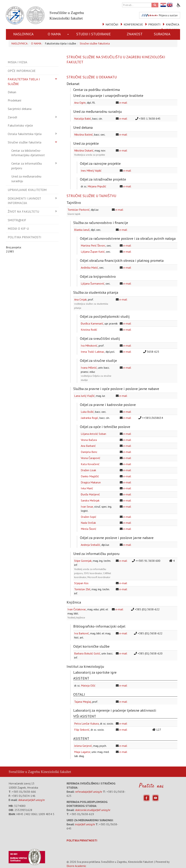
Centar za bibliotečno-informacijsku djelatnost (28, 153)
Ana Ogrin (80, 103)
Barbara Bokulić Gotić (87, 653)
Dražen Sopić (89, 517)
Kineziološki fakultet (56, 772)
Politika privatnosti (24, 237)
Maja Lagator (82, 752)
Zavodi (12, 117)
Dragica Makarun (91, 482)
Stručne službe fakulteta (95, 43)
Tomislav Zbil (82, 589)
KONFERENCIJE (133, 24)
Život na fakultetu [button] (23, 211)
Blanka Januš (82, 230)
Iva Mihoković (89, 346)
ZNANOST (135, 34)
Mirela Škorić (89, 529)
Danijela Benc (89, 452)
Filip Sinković (82, 730)
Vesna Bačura (89, 440)
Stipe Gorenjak (83, 561)
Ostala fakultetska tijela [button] (25, 134)
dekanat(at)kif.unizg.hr (32, 800)
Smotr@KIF (17, 220)
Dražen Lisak (88, 470)
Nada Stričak (88, 523)
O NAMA (54, 34)
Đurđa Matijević (90, 494)
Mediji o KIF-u (18, 229)
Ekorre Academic (76, 866)
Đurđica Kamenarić (92, 323)
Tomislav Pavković (79, 210)
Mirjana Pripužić (97, 186)
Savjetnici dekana (20, 109)
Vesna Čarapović (90, 458)
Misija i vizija (18, 62)
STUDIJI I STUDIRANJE (94, 34)
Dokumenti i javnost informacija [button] (24, 201)
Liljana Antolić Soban (93, 434)
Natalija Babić (83, 119)
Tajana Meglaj (83, 702)
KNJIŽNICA (173, 24)
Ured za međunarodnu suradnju (26, 179)
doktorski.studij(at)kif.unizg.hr (93, 810)
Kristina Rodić (89, 330)
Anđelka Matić (89, 268)
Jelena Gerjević (83, 746)
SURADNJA (162, 34)
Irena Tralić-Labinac (93, 352)
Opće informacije (22, 71)
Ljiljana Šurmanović (93, 283)
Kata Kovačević (90, 464)
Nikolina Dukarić (84, 150)
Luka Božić (87, 412)
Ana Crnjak (80, 299)
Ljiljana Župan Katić (93, 252)
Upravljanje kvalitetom (27, 190)
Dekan (12, 92)
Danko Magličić (90, 476)
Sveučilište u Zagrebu (24, 772)
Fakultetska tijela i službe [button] (24, 81)
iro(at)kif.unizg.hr (85, 824)
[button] (68, 34)
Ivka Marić (87, 488)
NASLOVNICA (23, 34)
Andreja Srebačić (90, 545)
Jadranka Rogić (89, 418)
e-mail (123, 103)
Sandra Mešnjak (90, 500)
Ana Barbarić (88, 446)
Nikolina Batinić (83, 134)
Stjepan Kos (81, 583)
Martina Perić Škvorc (93, 245)
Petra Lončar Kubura (86, 723)
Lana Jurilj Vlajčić (84, 396)
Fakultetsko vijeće (20, 125)
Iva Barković (82, 633)
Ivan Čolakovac (77, 609)
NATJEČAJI (112, 24)
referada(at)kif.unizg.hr (89, 792)
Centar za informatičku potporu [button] (27, 166)
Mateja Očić (88, 685)
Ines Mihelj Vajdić (91, 171)
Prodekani (14, 100)
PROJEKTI (154, 24)
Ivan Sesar (87, 507)
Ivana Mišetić (89, 368)
